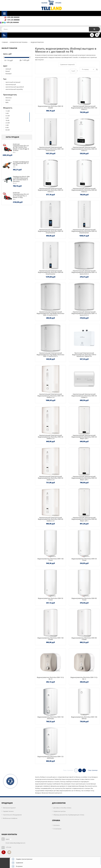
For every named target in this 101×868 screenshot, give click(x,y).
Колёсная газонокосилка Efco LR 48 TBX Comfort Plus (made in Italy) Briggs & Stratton (21, 147)
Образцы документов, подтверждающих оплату (69, 815)
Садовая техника (8, 811)
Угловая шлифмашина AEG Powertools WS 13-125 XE (21, 163)
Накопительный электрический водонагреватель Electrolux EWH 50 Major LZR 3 (84, 478)
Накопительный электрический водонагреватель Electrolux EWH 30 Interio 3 (84, 149)
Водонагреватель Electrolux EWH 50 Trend (50, 599)
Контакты (56, 825)
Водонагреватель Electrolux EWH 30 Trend (84, 559)
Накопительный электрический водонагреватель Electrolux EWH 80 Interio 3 (84, 190)
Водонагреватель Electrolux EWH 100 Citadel (50, 639)
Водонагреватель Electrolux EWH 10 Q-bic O (50, 678)
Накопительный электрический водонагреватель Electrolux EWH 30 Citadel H (84, 396)
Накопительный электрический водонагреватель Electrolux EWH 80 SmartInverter (50, 272)
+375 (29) (10, 20)
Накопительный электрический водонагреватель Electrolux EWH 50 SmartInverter (84, 231)
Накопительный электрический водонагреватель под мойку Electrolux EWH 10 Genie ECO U (50, 313)
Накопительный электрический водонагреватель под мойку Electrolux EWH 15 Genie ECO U (50, 355)
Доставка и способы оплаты (62, 808)
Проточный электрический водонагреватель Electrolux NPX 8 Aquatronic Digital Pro (84, 355)
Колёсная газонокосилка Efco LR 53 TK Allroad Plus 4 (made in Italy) (21, 195)
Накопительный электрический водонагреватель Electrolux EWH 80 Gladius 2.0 (50, 519)
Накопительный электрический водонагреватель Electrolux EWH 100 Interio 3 (84, 108)
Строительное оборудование (12, 815)
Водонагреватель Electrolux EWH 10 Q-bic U (84, 678)
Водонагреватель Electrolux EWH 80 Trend (84, 599)
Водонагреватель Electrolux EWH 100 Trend (50, 559)
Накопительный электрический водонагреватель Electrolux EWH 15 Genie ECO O (84, 313)
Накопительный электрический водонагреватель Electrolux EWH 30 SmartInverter (50, 231)
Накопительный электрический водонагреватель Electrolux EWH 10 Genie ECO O (84, 272)
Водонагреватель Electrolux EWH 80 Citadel (84, 639)
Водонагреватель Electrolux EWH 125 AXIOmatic (50, 757)
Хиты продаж (12, 137)
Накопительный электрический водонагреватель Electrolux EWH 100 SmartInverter (50, 149)
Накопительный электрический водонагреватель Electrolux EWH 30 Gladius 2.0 (50, 437)
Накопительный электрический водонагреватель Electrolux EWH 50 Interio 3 (50, 190)
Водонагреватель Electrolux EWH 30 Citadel (50, 107)
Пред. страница (68, 770)
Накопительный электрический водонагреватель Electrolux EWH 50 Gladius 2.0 (50, 478)
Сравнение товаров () (67, 64)
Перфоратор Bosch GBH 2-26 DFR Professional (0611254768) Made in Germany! (21, 179)
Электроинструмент (9, 808)
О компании (57, 829)
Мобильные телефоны (10, 818)
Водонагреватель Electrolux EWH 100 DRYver (84, 718)
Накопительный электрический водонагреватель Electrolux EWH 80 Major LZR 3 (84, 519)
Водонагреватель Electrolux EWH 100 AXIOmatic (50, 718)
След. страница (93, 770)
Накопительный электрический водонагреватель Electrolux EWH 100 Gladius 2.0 (50, 396)
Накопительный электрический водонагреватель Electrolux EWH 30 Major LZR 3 (84, 437)
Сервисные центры (60, 811)
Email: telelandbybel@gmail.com (15, 843)
